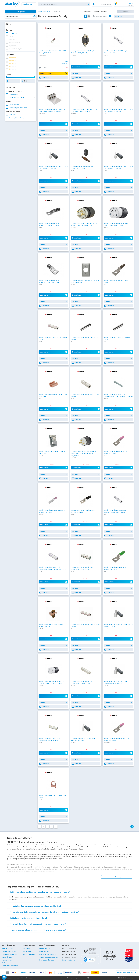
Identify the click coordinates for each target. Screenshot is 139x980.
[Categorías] (21, 12)
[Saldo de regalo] (10, 977)
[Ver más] (117, 877)
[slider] (7, 77)
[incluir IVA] (125, 973)
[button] (29, 4)
